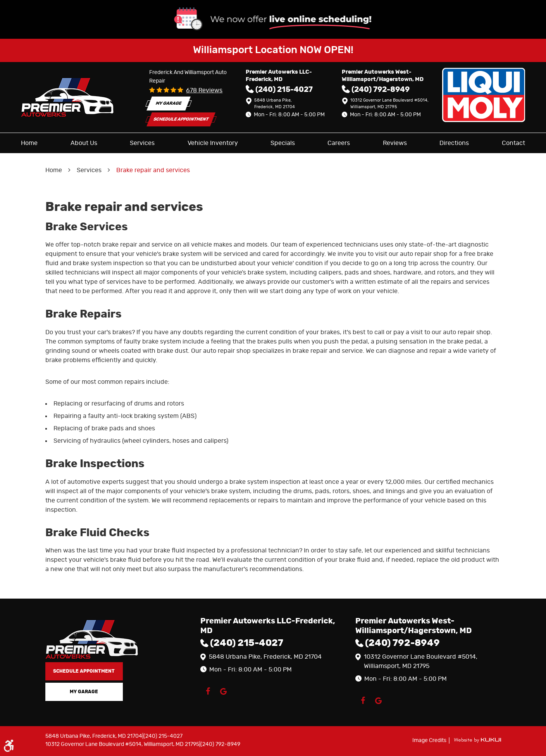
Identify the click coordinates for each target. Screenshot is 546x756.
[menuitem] (29, 143)
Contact (513, 143)
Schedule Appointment (181, 119)
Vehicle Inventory (213, 143)
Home (29, 143)
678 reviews (204, 90)
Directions (454, 143)
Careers (339, 143)
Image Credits (430, 740)
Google (224, 691)
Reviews (395, 143)
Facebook (208, 691)
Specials (283, 143)
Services (142, 143)
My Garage (169, 103)
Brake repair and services (153, 170)
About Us (84, 143)
